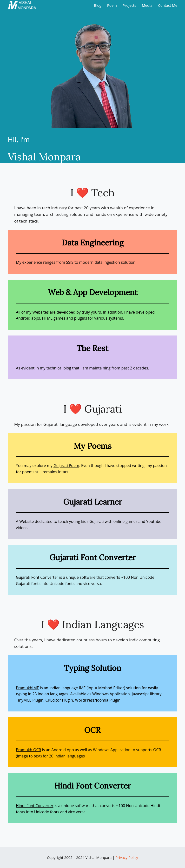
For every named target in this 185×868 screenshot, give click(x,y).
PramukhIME (27, 688)
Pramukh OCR (28, 750)
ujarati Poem (68, 466)
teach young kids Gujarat (81, 521)
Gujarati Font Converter (37, 577)
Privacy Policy (127, 857)
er (52, 806)
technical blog (59, 368)
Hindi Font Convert (33, 806)
